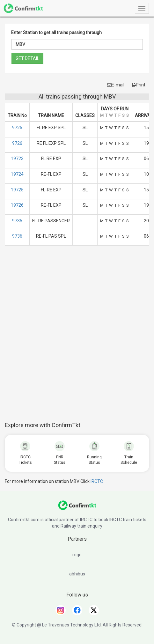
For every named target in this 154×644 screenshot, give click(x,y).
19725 (17, 190)
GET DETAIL (27, 58)
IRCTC (97, 481)
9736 (17, 236)
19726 (17, 205)
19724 (17, 174)
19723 (17, 159)
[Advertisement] (77, 337)
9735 (17, 221)
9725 (17, 128)
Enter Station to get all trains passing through (56, 33)
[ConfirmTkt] (77, 508)
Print (139, 85)
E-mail (116, 85)
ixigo (77, 555)
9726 (17, 143)
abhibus (77, 574)
